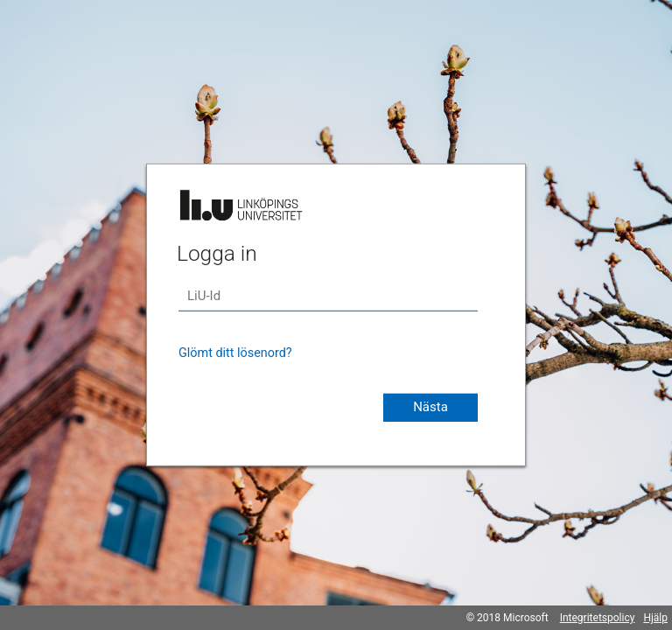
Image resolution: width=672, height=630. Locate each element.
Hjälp (655, 618)
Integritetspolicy (598, 618)
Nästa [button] (430, 407)
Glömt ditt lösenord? (235, 353)
